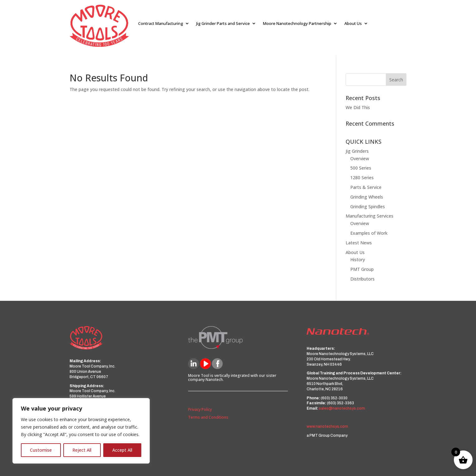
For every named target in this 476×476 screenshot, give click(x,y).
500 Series (361, 168)
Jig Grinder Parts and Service (223, 23)
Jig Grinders (357, 151)
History (358, 260)
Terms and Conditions (208, 417)
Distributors (362, 279)
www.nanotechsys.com (327, 426)
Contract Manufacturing (161, 23)
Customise (41, 450)
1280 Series (362, 178)
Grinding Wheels (367, 197)
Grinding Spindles (368, 207)
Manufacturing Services (369, 216)
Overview (360, 159)
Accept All (122, 450)
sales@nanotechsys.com (342, 408)
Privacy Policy (200, 409)
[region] (81, 431)
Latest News (359, 243)
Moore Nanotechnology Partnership (297, 23)
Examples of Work (369, 233)
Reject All (82, 450)
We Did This (358, 107)
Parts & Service (366, 187)
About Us (353, 23)
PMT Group (362, 269)
